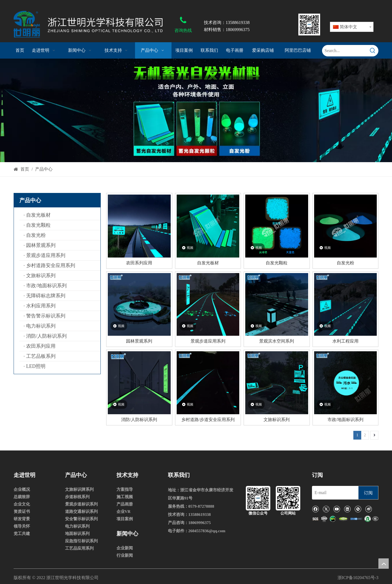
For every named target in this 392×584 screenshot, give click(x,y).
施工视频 (125, 497)
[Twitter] (326, 509)
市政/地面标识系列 (46, 286)
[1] (345, 519)
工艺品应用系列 (79, 548)
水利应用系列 (41, 306)
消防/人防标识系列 (46, 336)
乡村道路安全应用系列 (51, 265)
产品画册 (125, 504)
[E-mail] (334, 493)
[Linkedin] (347, 509)
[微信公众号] (258, 498)
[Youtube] (337, 509)
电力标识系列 (41, 326)
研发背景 (22, 519)
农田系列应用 (41, 346)
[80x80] (309, 25)
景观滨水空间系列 (277, 341)
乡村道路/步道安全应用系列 (208, 420)
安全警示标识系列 (81, 519)
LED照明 (36, 366)
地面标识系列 (77, 534)
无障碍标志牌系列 (46, 296)
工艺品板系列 (41, 356)
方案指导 (125, 489)
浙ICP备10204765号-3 (358, 578)
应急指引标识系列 (81, 541)
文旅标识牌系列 (79, 489)
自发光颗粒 (38, 225)
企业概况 (22, 489)
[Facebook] (315, 509)
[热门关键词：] (373, 51)
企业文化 (22, 504)
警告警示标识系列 (46, 316)
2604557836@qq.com (207, 531)
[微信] (358, 509)
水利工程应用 (345, 341)
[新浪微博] (368, 509)
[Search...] (345, 51)
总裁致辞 (22, 497)
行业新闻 (125, 555)
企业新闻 (125, 548)
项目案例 (125, 519)
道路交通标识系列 (81, 512)
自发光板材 (38, 215)
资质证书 (22, 512)
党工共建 (22, 534)
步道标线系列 (77, 497)
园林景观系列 (41, 245)
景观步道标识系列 (81, 504)
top (384, 564)
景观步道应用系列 (46, 255)
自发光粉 (36, 235)
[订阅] (368, 493)
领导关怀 (22, 526)
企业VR (124, 512)
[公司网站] (288, 498)
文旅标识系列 (41, 276)
